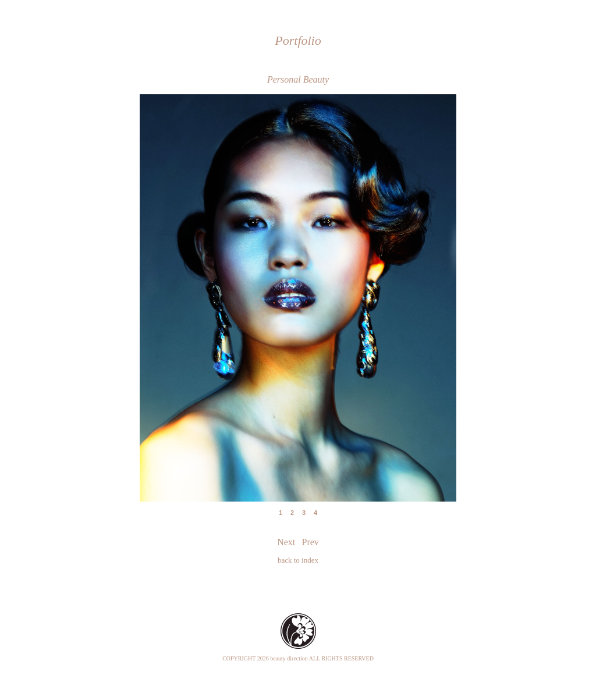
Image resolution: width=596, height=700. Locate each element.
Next (413, 289)
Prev (183, 289)
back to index (298, 560)
